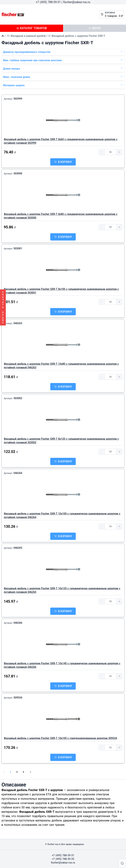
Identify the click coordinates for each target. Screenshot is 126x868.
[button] (102, 152)
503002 (18, 398)
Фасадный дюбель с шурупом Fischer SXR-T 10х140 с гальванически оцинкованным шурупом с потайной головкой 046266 (62, 665)
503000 (18, 173)
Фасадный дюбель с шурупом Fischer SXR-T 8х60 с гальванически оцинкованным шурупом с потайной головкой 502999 (61, 141)
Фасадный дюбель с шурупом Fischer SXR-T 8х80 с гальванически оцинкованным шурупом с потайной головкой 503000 (61, 216)
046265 (18, 548)
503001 (18, 248)
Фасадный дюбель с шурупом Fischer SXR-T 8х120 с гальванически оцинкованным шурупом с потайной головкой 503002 (61, 441)
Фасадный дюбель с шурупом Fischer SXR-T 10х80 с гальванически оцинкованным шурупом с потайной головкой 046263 (61, 366)
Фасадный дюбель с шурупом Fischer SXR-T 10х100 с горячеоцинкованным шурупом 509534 (60, 738)
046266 (18, 623)
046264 (18, 473)
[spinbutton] (110, 152)
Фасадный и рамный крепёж (28, 36)
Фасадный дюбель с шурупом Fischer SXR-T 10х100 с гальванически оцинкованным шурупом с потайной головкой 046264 (62, 515)
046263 (18, 323)
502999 (18, 99)
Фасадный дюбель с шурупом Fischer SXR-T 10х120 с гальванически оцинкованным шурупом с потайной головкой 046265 (62, 590)
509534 (18, 698)
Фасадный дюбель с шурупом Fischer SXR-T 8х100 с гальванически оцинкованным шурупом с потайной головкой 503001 (61, 291)
